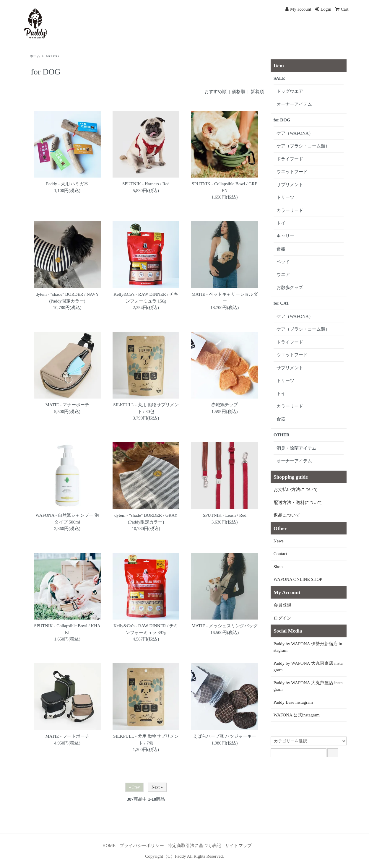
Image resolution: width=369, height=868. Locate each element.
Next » (157, 787)
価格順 (239, 92)
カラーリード (290, 210)
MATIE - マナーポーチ (67, 405)
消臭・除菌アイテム (296, 448)
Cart (342, 9)
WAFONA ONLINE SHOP (298, 579)
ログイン (282, 618)
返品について (287, 515)
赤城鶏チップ (225, 405)
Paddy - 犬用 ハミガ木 (67, 184)
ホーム (35, 56)
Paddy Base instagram (293, 702)
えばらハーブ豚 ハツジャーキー (225, 736)
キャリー (285, 236)
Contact (281, 554)
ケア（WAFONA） (295, 133)
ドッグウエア (290, 91)
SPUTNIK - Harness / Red (146, 184)
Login (323, 9)
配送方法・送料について (298, 503)
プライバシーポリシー (142, 846)
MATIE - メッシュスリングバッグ (225, 626)
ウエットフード (292, 172)
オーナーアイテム (294, 104)
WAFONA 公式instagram (297, 715)
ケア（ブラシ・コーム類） (303, 146)
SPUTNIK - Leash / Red (224, 515)
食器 (281, 249)
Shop (278, 567)
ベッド (283, 262)
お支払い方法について (296, 490)
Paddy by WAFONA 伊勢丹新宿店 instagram (308, 647)
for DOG (52, 56)
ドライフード (290, 159)
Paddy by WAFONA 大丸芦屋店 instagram (308, 686)
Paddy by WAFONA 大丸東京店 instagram (308, 667)
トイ (281, 223)
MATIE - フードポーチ (67, 736)
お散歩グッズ (290, 287)
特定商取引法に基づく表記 (194, 846)
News (279, 541)
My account (298, 9)
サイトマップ (238, 846)
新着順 (257, 92)
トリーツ (285, 197)
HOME (109, 846)
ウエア (283, 274)
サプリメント (290, 185)
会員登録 (282, 605)
